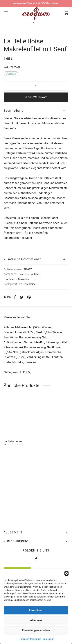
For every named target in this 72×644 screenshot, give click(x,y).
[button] (66, 573)
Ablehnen (36, 620)
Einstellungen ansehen (36, 630)
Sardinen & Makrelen (17, 339)
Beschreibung (13, 170)
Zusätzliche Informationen (22, 318)
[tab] (36, 170)
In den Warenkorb (36, 156)
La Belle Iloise (27, 343)
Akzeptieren (36, 610)
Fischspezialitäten (30, 333)
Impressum (48, 639)
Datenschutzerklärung (30, 639)
